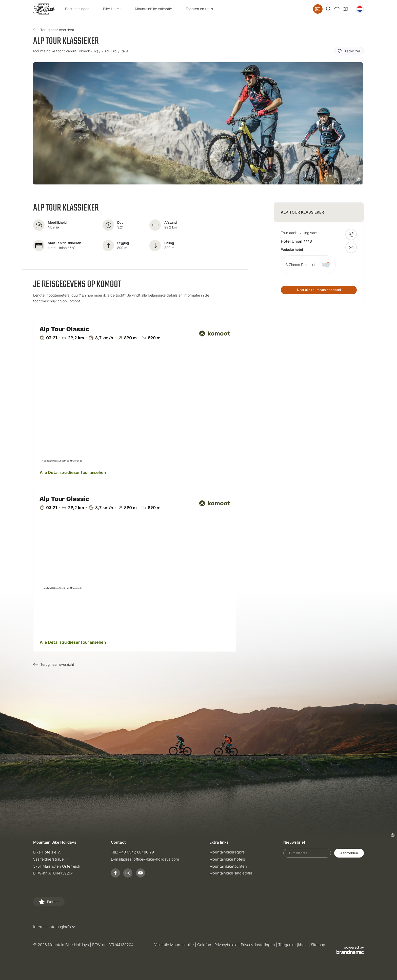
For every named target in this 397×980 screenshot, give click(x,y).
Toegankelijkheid (293, 945)
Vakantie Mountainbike (175, 945)
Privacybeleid (226, 945)
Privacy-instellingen (258, 945)
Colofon (205, 945)
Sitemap (318, 945)
